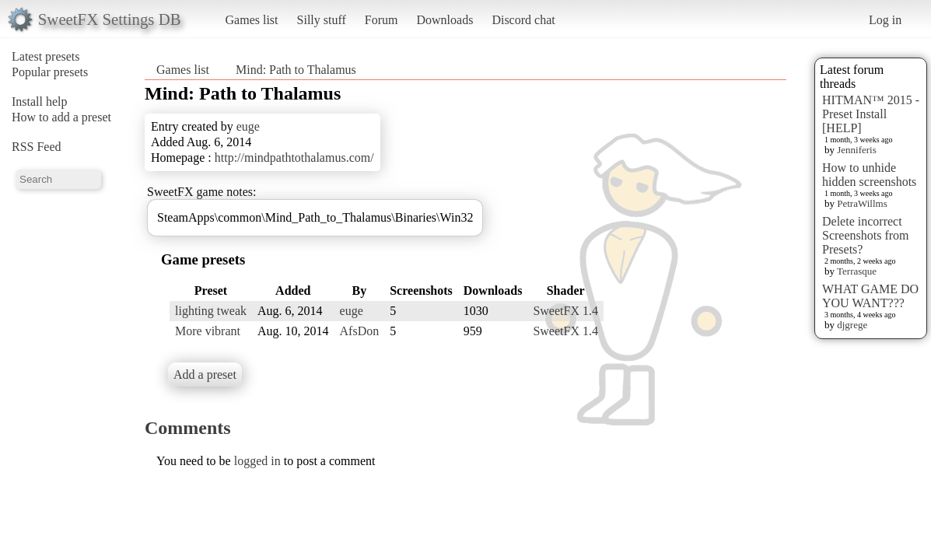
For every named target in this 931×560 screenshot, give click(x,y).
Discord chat (523, 20)
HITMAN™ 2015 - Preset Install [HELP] (871, 114)
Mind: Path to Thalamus (296, 70)
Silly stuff (322, 20)
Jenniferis (857, 150)
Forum (381, 20)
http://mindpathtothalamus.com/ (294, 157)
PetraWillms (862, 203)
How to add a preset (61, 117)
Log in (885, 20)
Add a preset (205, 374)
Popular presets (50, 72)
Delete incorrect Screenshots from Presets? (866, 235)
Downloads (444, 20)
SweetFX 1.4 (565, 311)
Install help (40, 101)
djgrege (852, 325)
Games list (252, 20)
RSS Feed (37, 147)
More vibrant (208, 331)
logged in (257, 461)
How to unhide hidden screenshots (869, 175)
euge (248, 126)
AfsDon (360, 331)
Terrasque (857, 271)
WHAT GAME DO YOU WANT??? (870, 296)
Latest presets (46, 56)
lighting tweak (211, 311)
